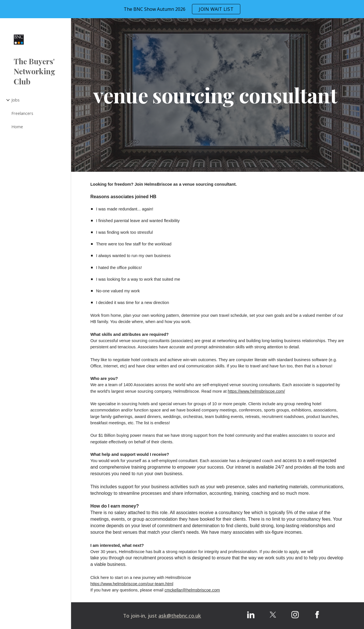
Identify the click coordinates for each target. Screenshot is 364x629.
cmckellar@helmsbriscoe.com (192, 590)
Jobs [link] (15, 100)
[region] (182, 9)
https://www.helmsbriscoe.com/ (256, 391)
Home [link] (17, 127)
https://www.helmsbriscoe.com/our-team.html (132, 584)
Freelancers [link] (22, 113)
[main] (218, 95)
